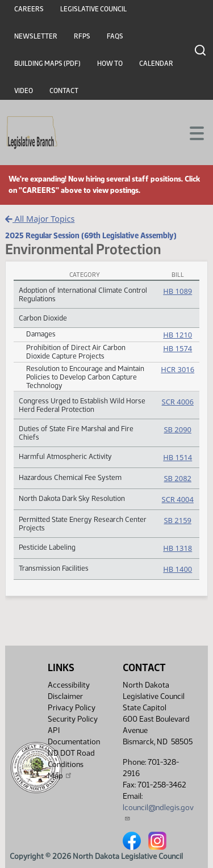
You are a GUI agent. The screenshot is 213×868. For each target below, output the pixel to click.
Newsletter (36, 36)
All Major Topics (40, 219)
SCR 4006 (178, 402)
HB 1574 (177, 348)
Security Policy (73, 719)
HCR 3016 (177, 369)
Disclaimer (65, 696)
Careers (29, 9)
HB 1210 (177, 335)
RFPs (82, 36)
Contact (64, 91)
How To (110, 64)
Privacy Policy (72, 708)
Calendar (156, 64)
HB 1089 (177, 291)
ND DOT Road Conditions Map (71, 764)
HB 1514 (177, 457)
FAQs (115, 36)
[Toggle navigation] (191, 132)
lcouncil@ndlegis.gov (158, 812)
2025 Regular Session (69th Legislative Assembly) (91, 235)
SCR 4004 (178, 499)
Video (24, 91)
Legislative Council (93, 9)
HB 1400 (177, 569)
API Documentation (74, 736)
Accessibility (69, 685)
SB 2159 (177, 520)
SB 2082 (177, 478)
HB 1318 (177, 548)
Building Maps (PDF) (47, 64)
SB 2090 (177, 429)
